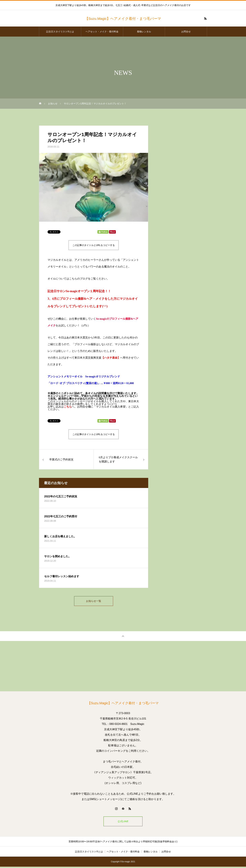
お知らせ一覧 (94, 601)
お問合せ (186, 32)
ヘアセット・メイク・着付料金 (102, 32)
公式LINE (123, 822)
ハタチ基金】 (112, 358)
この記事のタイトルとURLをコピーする (94, 245)
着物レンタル (144, 32)
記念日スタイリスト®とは (60, 32)
